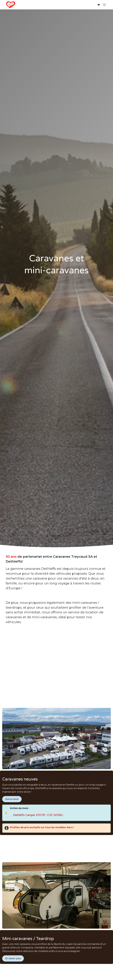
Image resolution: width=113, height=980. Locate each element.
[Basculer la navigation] (104, 5)
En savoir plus (13, 958)
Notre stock (12, 799)
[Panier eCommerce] (98, 5)
